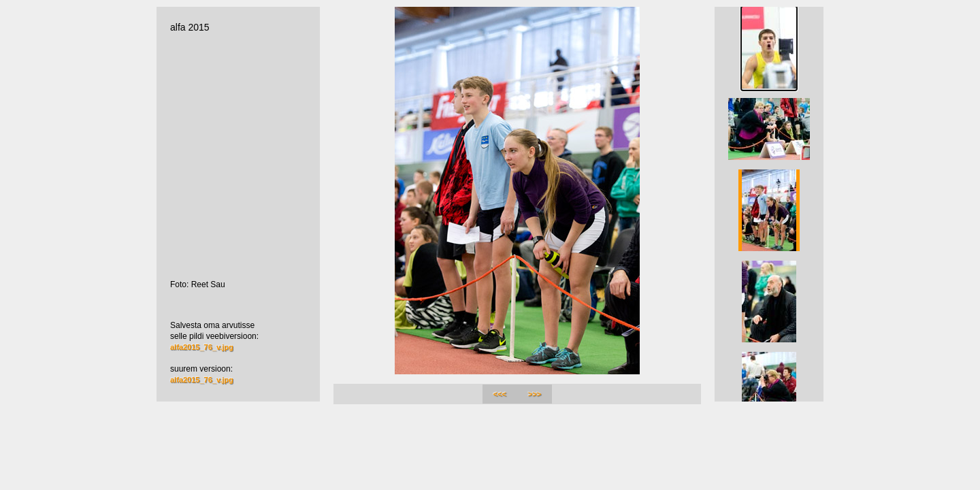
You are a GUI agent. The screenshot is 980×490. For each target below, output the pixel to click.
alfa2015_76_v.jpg (202, 347)
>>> (535, 394)
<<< (500, 394)
